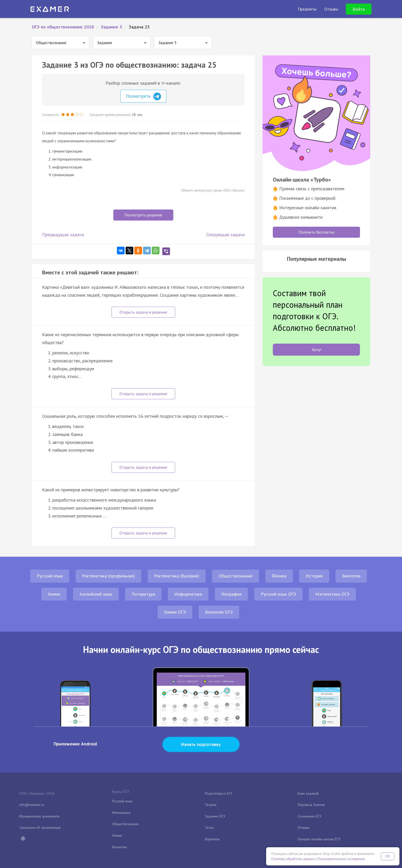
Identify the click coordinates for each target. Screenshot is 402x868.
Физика (279, 576)
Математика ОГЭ (332, 594)
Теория (211, 805)
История (314, 576)
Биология (351, 576)
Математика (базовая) (177, 576)
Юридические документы (39, 816)
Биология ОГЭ (219, 612)
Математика (121, 813)
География (231, 594)
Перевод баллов (311, 805)
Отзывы (304, 827)
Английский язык (96, 594)
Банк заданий (308, 793)
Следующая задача (225, 235)
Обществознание (235, 576)
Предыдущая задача (63, 235)
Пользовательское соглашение (341, 859)
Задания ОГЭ (215, 816)
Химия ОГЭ (175, 612)
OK (388, 856)
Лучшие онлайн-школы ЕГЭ (319, 839)
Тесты (209, 827)
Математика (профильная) (108, 576)
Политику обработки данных (293, 859)
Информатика (188, 594)
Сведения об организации (40, 827)
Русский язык (50, 576)
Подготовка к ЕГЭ (219, 793)
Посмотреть (143, 96)
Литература (143, 594)
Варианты (212, 839)
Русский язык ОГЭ (278, 594)
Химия (54, 594)
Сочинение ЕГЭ (309, 816)
